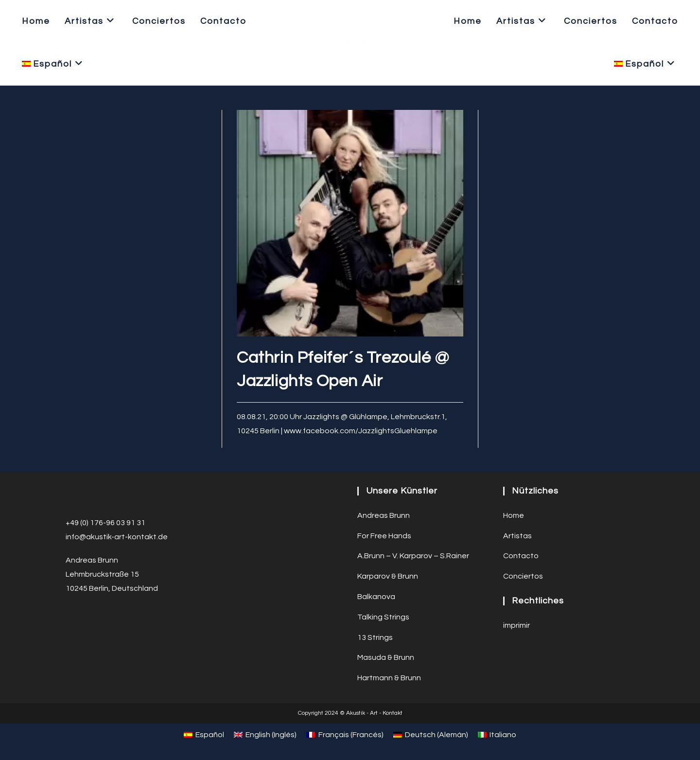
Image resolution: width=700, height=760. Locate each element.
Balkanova (376, 597)
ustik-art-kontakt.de (131, 537)
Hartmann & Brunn (389, 678)
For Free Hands (384, 536)
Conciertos (523, 576)
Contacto (521, 556)
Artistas (517, 536)
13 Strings (375, 637)
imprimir (516, 625)
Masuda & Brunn (386, 657)
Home (514, 515)
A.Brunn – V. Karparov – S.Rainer (413, 556)
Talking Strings (383, 617)
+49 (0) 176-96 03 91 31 (105, 523)
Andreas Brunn (384, 515)
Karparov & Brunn (388, 576)
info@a (78, 537)
